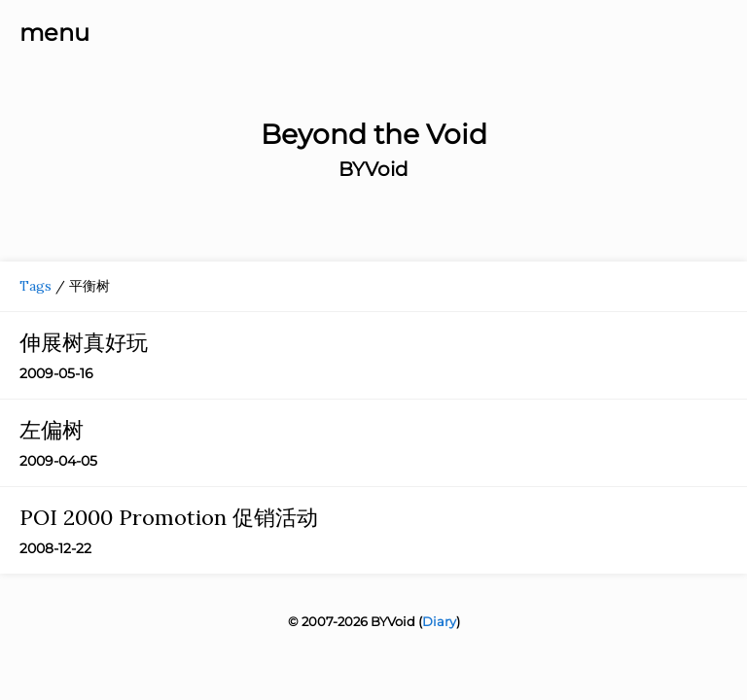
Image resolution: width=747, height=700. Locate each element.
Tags (36, 286)
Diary (439, 621)
